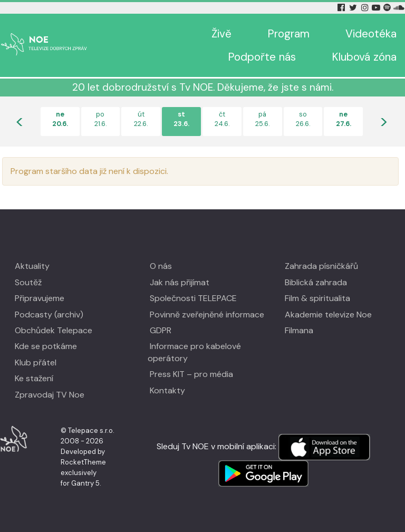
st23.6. (181, 119)
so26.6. (303, 119)
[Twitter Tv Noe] (354, 8)
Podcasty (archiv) (49, 315)
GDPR (161, 330)
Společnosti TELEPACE (193, 298)
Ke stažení (34, 378)
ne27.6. (344, 119)
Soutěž (28, 282)
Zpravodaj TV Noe (50, 395)
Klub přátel (36, 362)
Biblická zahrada (316, 282)
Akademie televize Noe (328, 315)
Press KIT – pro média (191, 374)
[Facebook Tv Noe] (342, 8)
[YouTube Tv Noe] (377, 8)
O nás (161, 266)
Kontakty (167, 390)
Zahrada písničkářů (321, 266)
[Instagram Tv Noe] (367, 8)
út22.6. (141, 119)
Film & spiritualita (317, 298)
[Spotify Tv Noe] (388, 8)
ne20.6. (60, 119)
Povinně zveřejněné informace (207, 315)
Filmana (299, 330)
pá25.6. (262, 119)
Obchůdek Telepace (54, 330)
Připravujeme (40, 298)
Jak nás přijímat (180, 282)
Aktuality (32, 266)
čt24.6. (222, 119)
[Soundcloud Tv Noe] (399, 8)
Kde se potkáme (46, 346)
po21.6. (100, 119)
